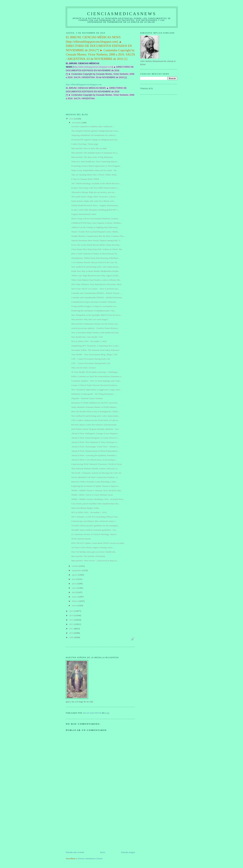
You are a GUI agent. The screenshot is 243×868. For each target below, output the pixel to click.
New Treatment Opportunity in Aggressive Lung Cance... (96, 390)
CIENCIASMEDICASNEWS (122, 14)
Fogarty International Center (84, 214)
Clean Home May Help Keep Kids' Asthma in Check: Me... (97, 249)
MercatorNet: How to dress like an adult (89, 148)
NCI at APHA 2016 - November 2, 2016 (89, 341)
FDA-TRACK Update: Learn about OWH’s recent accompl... (98, 543)
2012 (72, 624)
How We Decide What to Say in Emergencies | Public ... (96, 411)
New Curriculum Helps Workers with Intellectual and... (96, 333)
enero (75, 605)
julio (74, 579)
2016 (72, 119)
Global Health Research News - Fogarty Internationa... (95, 205)
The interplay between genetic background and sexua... (95, 131)
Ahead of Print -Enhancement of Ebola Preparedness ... (95, 451)
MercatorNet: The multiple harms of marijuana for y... (95, 153)
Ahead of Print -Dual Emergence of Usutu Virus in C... (95, 438)
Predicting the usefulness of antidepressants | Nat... (93, 311)
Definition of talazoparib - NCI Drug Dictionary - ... (94, 394)
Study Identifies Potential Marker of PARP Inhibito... (94, 407)
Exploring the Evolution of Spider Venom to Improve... (95, 486)
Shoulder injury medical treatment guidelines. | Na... (94, 530)
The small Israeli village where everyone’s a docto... (94, 197)
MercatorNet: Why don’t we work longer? (90, 319)
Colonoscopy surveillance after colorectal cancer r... (94, 521)
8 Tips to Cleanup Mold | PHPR (85, 179)
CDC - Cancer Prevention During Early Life (91, 359)
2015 (72, 611)
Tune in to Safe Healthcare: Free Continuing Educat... (95, 162)
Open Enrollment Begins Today (85, 508)
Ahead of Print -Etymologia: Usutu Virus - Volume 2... (95, 447)
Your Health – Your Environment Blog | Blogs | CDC (94, 354)
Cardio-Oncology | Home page (85, 144)
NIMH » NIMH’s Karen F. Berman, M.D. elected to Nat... (97, 490)
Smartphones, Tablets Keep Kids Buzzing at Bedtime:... (96, 258)
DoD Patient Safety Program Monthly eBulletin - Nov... (96, 429)
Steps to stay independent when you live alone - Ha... (95, 170)
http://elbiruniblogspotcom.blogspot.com (93, 67)
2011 (72, 629)
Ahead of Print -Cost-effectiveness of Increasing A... (94, 460)
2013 (72, 620)
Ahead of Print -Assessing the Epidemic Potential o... (95, 455)
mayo (75, 588)
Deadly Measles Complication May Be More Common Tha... (98, 236)
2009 (72, 637)
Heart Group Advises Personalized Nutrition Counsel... (95, 219)
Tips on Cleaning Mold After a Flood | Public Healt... (95, 175)
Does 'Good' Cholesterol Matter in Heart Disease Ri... (95, 254)
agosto (75, 575)
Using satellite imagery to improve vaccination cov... (94, 306)
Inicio (103, 852)
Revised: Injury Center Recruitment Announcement (94, 425)
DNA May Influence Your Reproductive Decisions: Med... (97, 284)
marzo (75, 597)
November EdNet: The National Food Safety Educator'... (96, 350)
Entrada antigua (128, 852)
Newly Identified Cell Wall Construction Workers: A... (95, 477)
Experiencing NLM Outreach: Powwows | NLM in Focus (96, 464)
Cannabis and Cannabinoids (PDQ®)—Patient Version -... (97, 293)
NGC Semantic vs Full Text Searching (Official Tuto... (95, 517)
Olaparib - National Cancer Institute (87, 398)
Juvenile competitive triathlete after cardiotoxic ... (93, 126)
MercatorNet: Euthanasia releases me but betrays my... (95, 324)
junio (74, 584)
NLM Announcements (81, 539)
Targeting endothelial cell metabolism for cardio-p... (94, 135)
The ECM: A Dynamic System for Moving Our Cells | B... (97, 473)
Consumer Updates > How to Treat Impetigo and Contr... (96, 381)
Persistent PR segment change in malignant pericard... (95, 140)
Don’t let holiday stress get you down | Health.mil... (94, 552)
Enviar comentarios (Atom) (90, 858)
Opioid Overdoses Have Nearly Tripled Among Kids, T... (96, 240)
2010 (72, 633)
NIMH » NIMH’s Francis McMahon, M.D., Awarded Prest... (98, 499)
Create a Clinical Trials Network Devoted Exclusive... (95, 385)
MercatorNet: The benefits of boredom (88, 556)
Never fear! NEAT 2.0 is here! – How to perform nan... (95, 289)
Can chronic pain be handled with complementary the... (96, 504)
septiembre (77, 570)
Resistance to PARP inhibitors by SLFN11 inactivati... (95, 403)
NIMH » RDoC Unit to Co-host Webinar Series (92, 495)
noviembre (77, 123)
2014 (72, 615)
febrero (75, 601)
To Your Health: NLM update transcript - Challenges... (95, 372)
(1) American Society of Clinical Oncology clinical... (94, 534)
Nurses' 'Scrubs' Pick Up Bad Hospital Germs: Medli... (95, 232)
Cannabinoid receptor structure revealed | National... (94, 302)
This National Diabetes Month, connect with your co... (95, 468)
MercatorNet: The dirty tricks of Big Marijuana (92, 157)
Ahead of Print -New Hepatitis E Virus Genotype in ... (95, 442)
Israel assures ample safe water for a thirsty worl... (93, 201)
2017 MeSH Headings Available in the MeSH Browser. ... (97, 183)
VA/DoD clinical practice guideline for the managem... (95, 526)
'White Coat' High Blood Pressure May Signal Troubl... (95, 276)
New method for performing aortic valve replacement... (96, 267)
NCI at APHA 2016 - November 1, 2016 (89, 512)
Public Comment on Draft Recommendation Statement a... (97, 376)
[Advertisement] (91, 827)
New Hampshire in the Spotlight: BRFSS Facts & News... (97, 315)
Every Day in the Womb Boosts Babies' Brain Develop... (96, 245)
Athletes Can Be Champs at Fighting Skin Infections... (95, 227)
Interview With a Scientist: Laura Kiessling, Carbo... (94, 482)
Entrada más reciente (75, 852)
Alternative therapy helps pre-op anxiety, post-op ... (94, 192)
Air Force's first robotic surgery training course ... (93, 547)
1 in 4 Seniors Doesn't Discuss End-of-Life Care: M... (95, 262)
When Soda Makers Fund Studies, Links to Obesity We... (96, 280)
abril (74, 592)
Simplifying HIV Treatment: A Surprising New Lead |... (96, 346)
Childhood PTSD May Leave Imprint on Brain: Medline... (97, 223)
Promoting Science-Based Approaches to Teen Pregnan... (96, 166)
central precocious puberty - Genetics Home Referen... (95, 328)
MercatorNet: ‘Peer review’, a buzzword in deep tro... (95, 561)
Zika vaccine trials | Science (84, 368)
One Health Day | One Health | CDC (87, 337)
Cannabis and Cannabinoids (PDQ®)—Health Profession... (97, 297)
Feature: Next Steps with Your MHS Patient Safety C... (95, 188)
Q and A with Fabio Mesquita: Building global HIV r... (95, 210)
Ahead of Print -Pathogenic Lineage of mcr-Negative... (95, 433)
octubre (75, 566)
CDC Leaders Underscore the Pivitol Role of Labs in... (95, 420)
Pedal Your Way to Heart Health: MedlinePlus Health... (95, 271)
